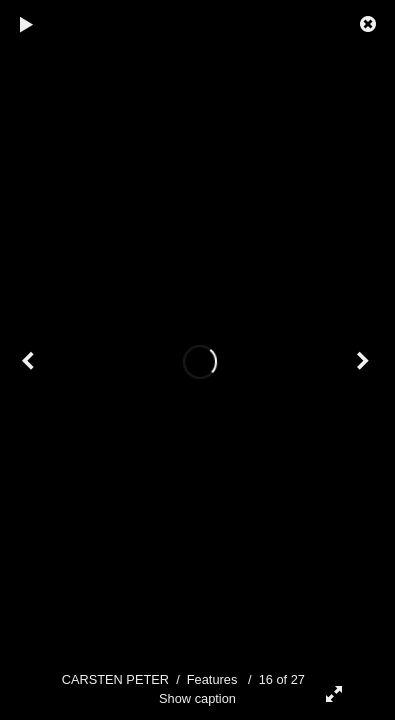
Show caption (197, 698)
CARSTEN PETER (115, 679)
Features (212, 679)
